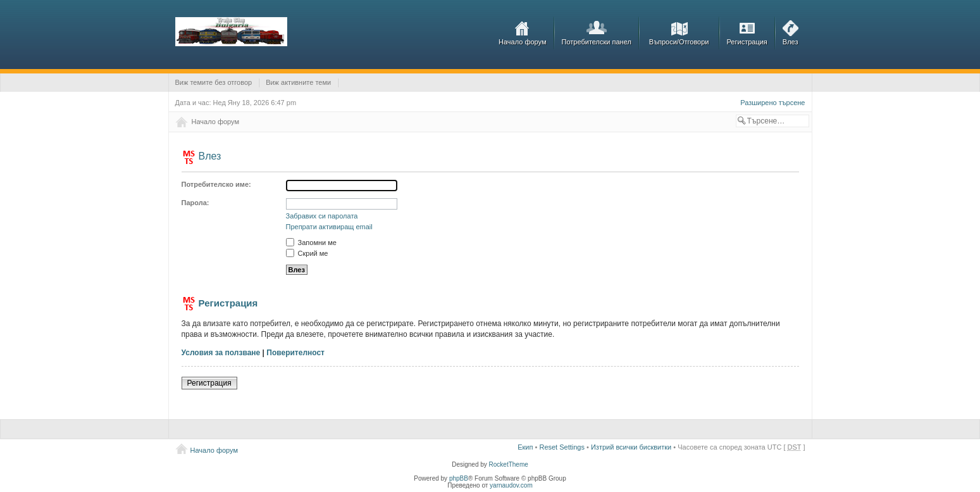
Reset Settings (562, 447)
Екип (525, 447)
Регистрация (747, 42)
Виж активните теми (298, 82)
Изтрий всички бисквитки (631, 447)
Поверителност (295, 353)
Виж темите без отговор (214, 82)
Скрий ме (307, 253)
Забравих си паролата (322, 216)
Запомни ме (311, 243)
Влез (791, 42)
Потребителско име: (216, 184)
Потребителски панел (597, 42)
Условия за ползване (221, 353)
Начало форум (523, 42)
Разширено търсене (772, 103)
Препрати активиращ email (329, 227)
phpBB (459, 478)
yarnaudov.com (511, 485)
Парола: (195, 203)
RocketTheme (509, 464)
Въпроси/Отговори (679, 42)
